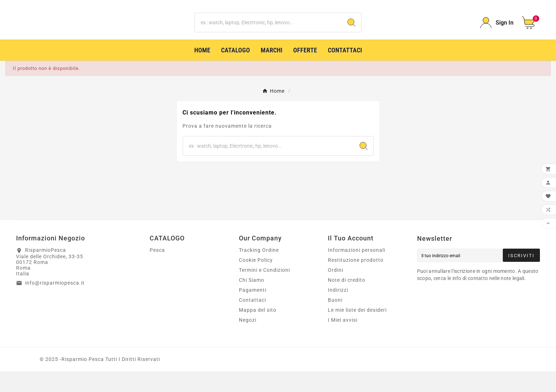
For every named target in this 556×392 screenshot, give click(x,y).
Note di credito (347, 301)
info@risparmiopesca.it (55, 304)
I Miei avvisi (343, 341)
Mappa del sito (258, 331)
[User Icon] (497, 33)
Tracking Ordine (259, 271)
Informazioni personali (357, 271)
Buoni (335, 321)
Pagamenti (253, 311)
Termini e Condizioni (264, 291)
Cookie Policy (256, 281)
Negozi (248, 341)
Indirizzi (338, 311)
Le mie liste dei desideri (357, 331)
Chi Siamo (252, 301)
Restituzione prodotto (356, 281)
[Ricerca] (268, 33)
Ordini (335, 291)
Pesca (157, 271)
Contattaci (252, 321)
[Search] (351, 33)
